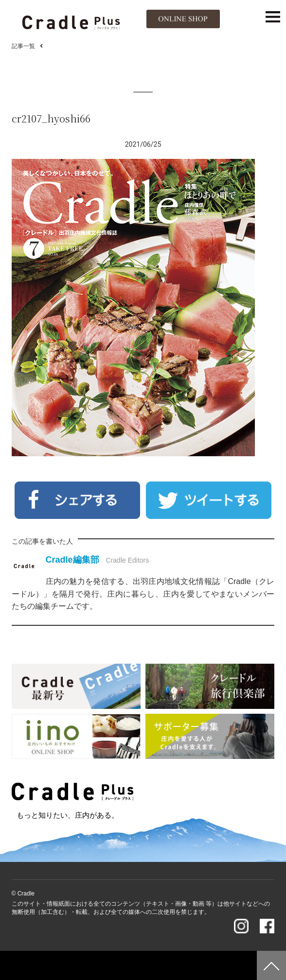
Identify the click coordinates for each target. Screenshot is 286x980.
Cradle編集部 (72, 560)
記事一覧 (23, 46)
